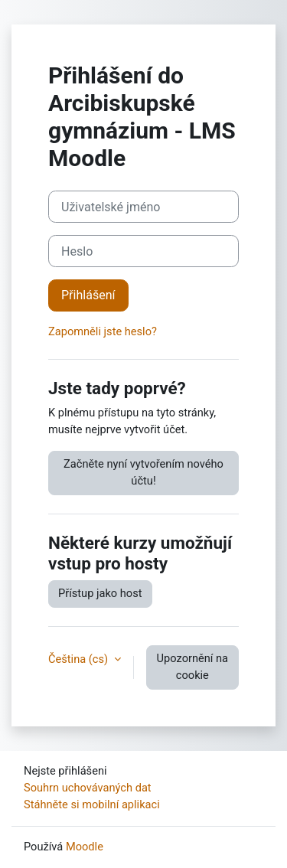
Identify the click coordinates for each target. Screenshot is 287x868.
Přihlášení (88, 295)
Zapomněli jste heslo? (103, 331)
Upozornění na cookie (192, 667)
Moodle (85, 847)
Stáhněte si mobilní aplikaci (92, 804)
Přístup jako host (100, 593)
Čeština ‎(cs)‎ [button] (80, 659)
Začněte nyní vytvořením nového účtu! (143, 472)
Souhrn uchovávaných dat (88, 788)
